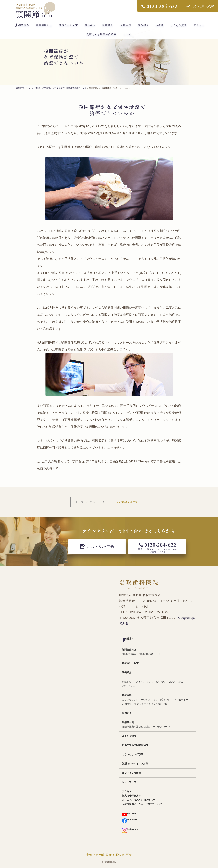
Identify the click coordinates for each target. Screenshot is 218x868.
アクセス (199, 25)
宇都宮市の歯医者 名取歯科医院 (109, 855)
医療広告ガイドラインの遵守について (142, 804)
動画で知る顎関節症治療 (101, 34)
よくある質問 (179, 25)
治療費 (160, 25)
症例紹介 (143, 25)
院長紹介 (90, 25)
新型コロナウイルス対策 (135, 764)
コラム (127, 34)
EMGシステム (176, 682)
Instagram (130, 830)
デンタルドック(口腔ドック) (156, 700)
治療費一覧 (128, 722)
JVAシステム (129, 686)
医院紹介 (108, 25)
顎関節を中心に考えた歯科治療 (151, 704)
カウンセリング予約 (133, 755)
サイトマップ (129, 782)
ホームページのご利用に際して (139, 800)
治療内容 (126, 25)
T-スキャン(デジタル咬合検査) (150, 682)
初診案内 (22, 25)
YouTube (129, 814)
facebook (130, 821)
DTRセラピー (181, 700)
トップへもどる (85, 502)
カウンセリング (130, 700)
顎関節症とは (44, 25)
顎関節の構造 (129, 654)
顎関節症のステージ (150, 654)
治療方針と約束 (69, 25)
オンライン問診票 (131, 773)
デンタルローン (162, 727)
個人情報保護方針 (127, 502)
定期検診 (127, 704)
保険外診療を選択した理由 (136, 727)
